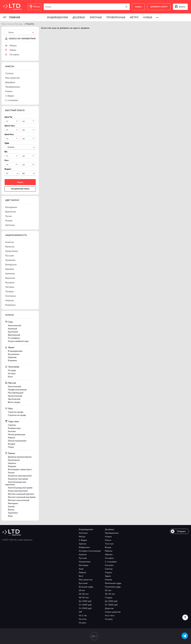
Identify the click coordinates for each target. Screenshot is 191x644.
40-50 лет (84, 598)
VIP (80, 612)
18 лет (82, 590)
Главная (15, 17)
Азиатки (83, 555)
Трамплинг (13, 513)
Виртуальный (14, 335)
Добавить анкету (159, 7)
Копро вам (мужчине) (18, 491)
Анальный (12, 329)
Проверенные (116, 17)
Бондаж (12, 444)
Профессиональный (17, 390)
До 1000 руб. (85, 601)
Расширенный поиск (20, 189)
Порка (11, 447)
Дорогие (109, 608)
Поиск (108, 540)
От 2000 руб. (85, 605)
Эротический (14, 399)
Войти (182, 7)
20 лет (108, 590)
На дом (82, 623)
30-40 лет (110, 594)
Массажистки (86, 580)
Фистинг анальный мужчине (21, 494)
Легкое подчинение (17, 441)
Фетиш (11, 510)
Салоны (109, 569)
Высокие (83, 583)
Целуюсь (12, 463)
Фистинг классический (19, 500)
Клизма (11, 507)
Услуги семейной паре (18, 341)
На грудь (12, 370)
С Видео (83, 540)
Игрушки (12, 466)
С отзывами (111, 562)
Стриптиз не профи (17, 415)
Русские (83, 558)
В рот (10, 377)
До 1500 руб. (111, 601)
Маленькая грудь (113, 583)
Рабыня (11, 438)
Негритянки (85, 562)
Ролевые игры (14, 428)
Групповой (13, 332)
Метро (134, 17)
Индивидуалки (58, 17)
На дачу (109, 619)
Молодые (84, 565)
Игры (10, 516)
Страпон (12, 425)
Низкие (108, 580)
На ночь (83, 619)
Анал (81, 569)
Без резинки (14, 354)
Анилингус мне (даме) (18, 479)
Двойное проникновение (20, 457)
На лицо (12, 373)
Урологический (15, 396)
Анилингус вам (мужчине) (20, 476)
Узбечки (109, 555)
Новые (148, 17)
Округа (108, 572)
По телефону (14, 338)
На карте (109, 558)
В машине (12, 360)
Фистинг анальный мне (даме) (22, 497)
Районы (109, 551)
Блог (81, 576)
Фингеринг (13, 503)
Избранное (84, 547)
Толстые (109, 544)
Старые (109, 598)
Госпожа (12, 431)
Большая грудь (86, 587)
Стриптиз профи (16, 412)
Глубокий (12, 357)
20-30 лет (84, 594)
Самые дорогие (113, 612)
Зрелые (83, 544)
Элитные (96, 17)
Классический (14, 326)
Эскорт (11, 473)
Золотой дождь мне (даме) (20, 488)
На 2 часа (110, 616)
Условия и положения (90, 551)
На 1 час (83, 616)
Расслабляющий (16, 393)
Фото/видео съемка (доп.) (20, 469)
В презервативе (15, 351)
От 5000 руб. (85, 608)
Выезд (108, 547)
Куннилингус (14, 460)
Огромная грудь (113, 587)
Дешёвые (79, 17)
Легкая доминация (17, 434)
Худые (108, 576)
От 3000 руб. (111, 605)
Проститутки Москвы (12, 24)
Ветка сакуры (14, 402)
